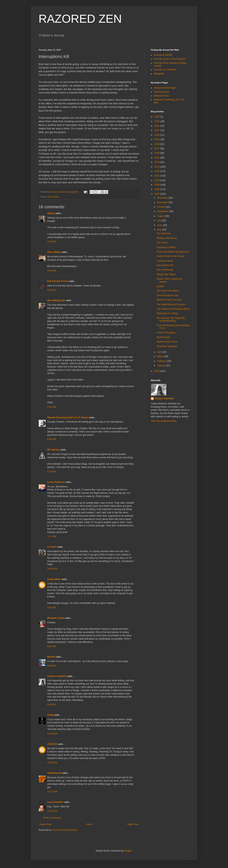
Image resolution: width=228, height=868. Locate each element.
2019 (157, 139)
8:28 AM (51, 666)
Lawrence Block (165, 261)
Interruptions (53, 197)
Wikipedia (159, 74)
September (163, 211)
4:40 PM (52, 271)
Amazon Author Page (165, 88)
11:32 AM (52, 811)
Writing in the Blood (167, 238)
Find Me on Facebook (165, 70)
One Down (162, 243)
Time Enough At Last (167, 295)
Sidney (51, 213)
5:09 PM (52, 290)
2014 (157, 162)
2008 (157, 189)
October (162, 207)
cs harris (52, 547)
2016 (157, 153)
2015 (157, 158)
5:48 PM (52, 439)
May (160, 230)
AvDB (50, 715)
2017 (157, 149)
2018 (157, 144)
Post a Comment (52, 818)
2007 (157, 194)
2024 (157, 117)
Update (160, 286)
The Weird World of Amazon (171, 304)
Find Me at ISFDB (163, 55)
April (160, 352)
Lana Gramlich (55, 802)
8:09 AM (51, 646)
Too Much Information (168, 291)
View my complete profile (164, 421)
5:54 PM (52, 472)
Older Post (133, 824)
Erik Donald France (58, 281)
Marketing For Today (167, 313)
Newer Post (45, 824)
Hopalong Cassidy (166, 247)
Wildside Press (161, 96)
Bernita (51, 657)
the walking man (56, 300)
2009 (157, 185)
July (160, 220)
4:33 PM (52, 242)
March (161, 356)
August (161, 216)
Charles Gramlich (57, 676)
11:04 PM (52, 763)
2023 (157, 121)
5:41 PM (52, 407)
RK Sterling (54, 450)
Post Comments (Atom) (65, 830)
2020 (157, 135)
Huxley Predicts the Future (170, 256)
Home (89, 824)
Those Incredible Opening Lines (173, 252)
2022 (157, 126)
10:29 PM (52, 569)
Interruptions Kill (165, 265)
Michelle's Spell (56, 618)
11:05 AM (52, 734)
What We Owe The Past (169, 300)
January (162, 366)
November (163, 202)
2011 (157, 176)
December (163, 198)
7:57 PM (52, 537)
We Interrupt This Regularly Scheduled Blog (171, 319)
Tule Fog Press (162, 92)
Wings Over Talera (166, 274)
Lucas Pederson (56, 482)
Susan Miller (54, 579)
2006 (157, 371)
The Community (165, 270)
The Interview (164, 233)
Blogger (128, 851)
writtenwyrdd (54, 773)
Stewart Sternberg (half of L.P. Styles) (68, 418)
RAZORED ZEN (80, 19)
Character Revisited (167, 346)
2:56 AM (51, 608)
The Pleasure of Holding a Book (173, 309)
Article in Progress (166, 333)
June (160, 225)
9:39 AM (51, 705)
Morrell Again (163, 337)
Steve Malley (54, 252)
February (162, 361)
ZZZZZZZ (52, 744)
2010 (157, 180)
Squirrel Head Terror (167, 342)
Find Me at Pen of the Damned (169, 59)
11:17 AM (52, 792)
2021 (157, 130)
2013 (157, 167)
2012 (157, 171)
